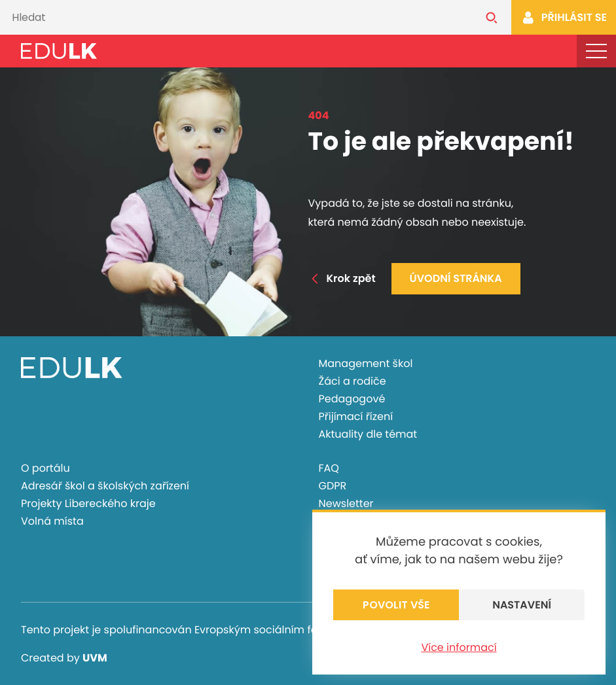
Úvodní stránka (456, 278)
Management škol (366, 363)
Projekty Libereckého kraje (88, 503)
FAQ (329, 468)
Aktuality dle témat (368, 434)
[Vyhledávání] (236, 17)
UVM (95, 658)
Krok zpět (342, 278)
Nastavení (522, 605)
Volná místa (52, 521)
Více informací (459, 647)
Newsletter (346, 503)
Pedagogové (352, 399)
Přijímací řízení (356, 416)
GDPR (333, 486)
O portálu (45, 468)
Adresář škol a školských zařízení (105, 486)
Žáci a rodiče (353, 381)
